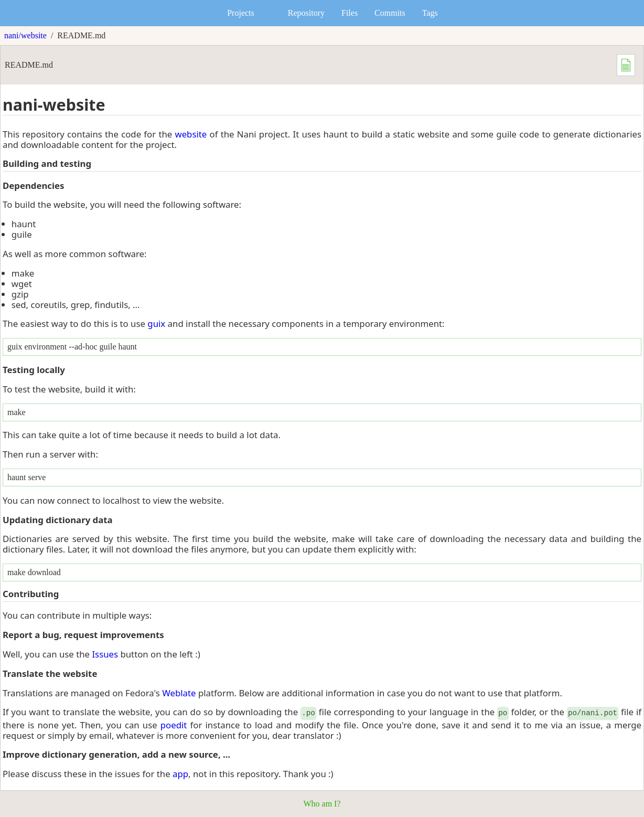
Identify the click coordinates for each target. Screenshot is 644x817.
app (180, 774)
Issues (105, 654)
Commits (390, 13)
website (191, 134)
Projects (241, 13)
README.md (81, 35)
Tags (430, 13)
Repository (306, 13)
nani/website (25, 35)
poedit (174, 725)
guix (156, 323)
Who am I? (322, 804)
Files (350, 13)
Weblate (179, 693)
